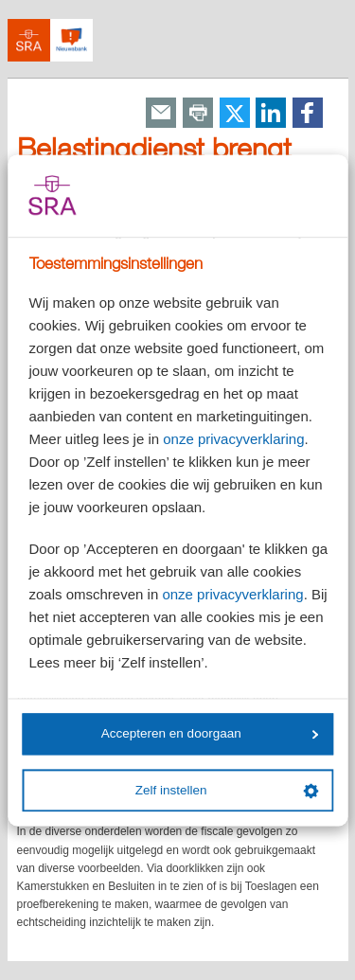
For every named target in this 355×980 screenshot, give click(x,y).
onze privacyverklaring (233, 439)
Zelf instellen (227, 791)
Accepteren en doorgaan (210, 734)
